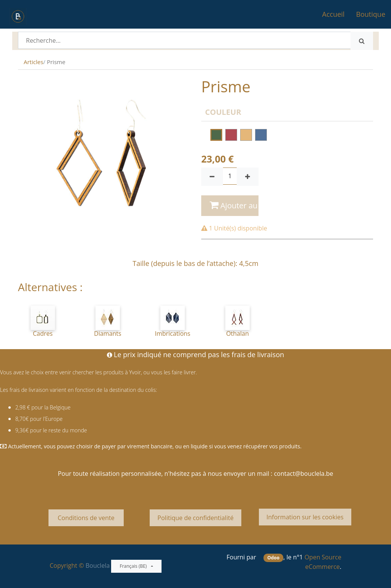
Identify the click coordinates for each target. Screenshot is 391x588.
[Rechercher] (362, 41)
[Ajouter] (248, 177)
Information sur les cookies (305, 517)
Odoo (273, 558)
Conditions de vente (86, 518)
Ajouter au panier (234, 205)
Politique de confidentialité (195, 518)
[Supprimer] (212, 177)
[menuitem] (334, 14)
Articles (33, 62)
